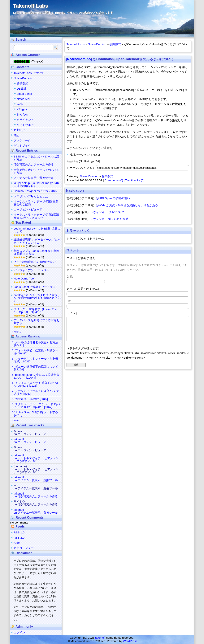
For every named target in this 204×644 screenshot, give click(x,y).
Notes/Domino (97, 44)
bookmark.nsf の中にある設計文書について (37, 230)
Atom (17, 543)
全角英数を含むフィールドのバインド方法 (37, 171)
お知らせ (22, 114)
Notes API (23, 99)
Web (20, 104)
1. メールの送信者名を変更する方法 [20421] (35, 344)
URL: (70, 301)
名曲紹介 (19, 130)
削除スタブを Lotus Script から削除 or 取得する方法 (36, 252)
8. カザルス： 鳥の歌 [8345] (30, 399)
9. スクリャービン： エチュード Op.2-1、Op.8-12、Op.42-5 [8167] (36, 406)
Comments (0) (114, 180)
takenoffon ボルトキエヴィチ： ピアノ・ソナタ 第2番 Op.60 (36, 458)
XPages (22, 109)
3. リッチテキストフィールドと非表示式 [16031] (35, 360)
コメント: (73, 313)
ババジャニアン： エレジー (31, 270)
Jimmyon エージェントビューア (30, 433)
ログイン (19, 632)
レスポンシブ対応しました (31, 196)
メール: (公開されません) (83, 289)
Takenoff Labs (30, 6)
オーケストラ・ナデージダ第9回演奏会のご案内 (36, 203)
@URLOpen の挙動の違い (113, 198)
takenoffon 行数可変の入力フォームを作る (36, 495)
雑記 (16, 135)
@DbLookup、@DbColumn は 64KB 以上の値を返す (36, 184)
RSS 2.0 (19, 538)
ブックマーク (22, 140)
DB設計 (22, 89)
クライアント (25, 120)
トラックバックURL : (80, 168)
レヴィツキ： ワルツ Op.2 (107, 212)
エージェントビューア (28, 209)
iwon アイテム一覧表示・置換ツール (36, 487)
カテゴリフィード (25, 548)
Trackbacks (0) (135, 180)
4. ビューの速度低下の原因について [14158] (35, 368)
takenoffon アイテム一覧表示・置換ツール (36, 479)
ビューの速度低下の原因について (35, 262)
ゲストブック (22, 146)
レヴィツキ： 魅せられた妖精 (109, 219)
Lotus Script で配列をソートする (35, 287)
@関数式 (115, 44)
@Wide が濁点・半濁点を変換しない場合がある (127, 205)
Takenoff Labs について (29, 73)
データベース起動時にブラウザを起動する (37, 322)
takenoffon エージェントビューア (30, 441)
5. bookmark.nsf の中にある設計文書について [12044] (35, 376)
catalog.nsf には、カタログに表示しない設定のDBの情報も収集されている (37, 298)
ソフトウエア (25, 125)
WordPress (130, 641)
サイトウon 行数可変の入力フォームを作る (36, 503)
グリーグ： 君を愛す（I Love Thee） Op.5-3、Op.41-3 (35, 311)
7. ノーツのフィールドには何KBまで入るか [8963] (35, 392)
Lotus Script (24, 94)
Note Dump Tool (24, 278)
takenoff (100, 638)
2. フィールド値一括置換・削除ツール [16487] (35, 352)
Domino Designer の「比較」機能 (35, 191)
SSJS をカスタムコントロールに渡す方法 (36, 158)
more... (16, 331)
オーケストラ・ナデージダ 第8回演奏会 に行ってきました (36, 216)
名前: (70, 277)
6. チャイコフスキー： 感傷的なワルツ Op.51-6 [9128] (35, 384)
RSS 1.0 (19, 532)
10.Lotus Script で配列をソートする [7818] (35, 414)
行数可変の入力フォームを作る (34, 164)
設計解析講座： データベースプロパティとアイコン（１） (37, 241)
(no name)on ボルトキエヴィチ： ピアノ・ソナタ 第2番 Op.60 (36, 469)
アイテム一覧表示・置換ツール (34, 178)
